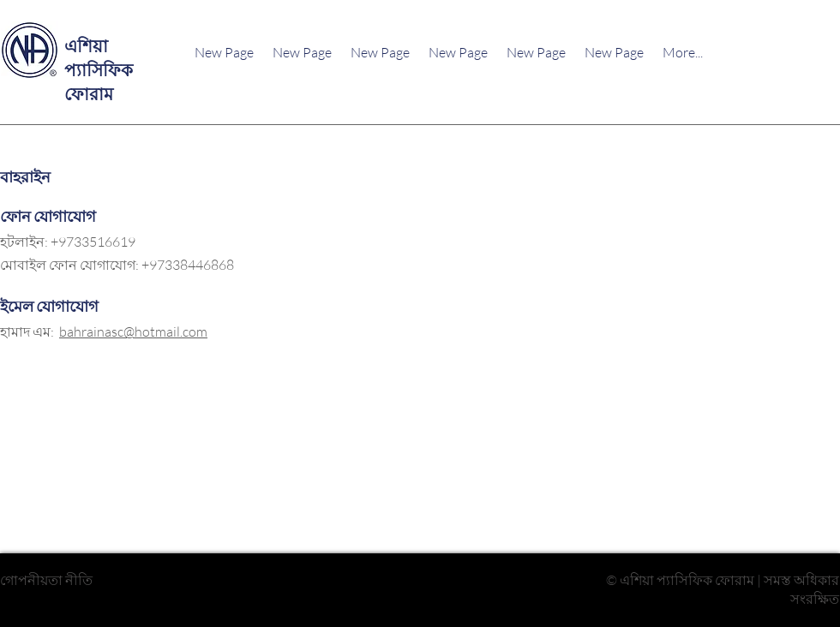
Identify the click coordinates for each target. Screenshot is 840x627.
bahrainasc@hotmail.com (133, 331)
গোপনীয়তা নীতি (46, 580)
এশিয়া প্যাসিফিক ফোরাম (99, 69)
